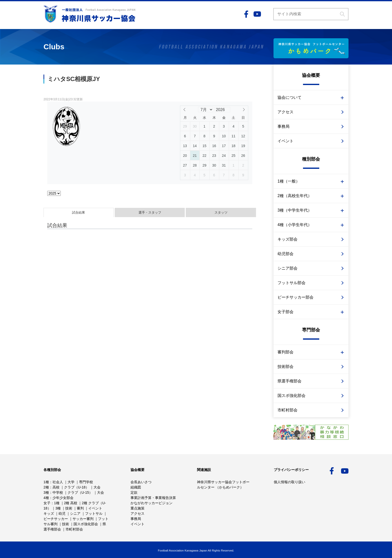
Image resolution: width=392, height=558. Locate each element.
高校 (56, 487)
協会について (289, 97)
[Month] (205, 110)
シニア (75, 513)
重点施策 (137, 508)
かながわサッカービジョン (151, 503)
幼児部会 (285, 254)
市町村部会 (287, 410)
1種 (46, 482)
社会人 (58, 482)
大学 (71, 482)
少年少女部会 (63, 498)
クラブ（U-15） (80, 492)
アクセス (285, 112)
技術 (69, 508)
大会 (97, 487)
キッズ (49, 513)
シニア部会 (287, 268)
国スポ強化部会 (291, 396)
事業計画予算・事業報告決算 (153, 498)
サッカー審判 (83, 519)
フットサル (94, 513)
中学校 (58, 492)
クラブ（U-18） (76, 487)
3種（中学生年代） (295, 210)
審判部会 (285, 352)
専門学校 (86, 482)
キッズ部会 (287, 239)
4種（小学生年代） (295, 225)
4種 (46, 498)
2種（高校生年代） (295, 196)
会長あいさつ (141, 482)
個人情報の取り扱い (289, 482)
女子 (47, 503)
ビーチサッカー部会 (295, 297)
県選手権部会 (289, 381)
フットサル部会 (291, 283)
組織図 (136, 487)
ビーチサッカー (56, 519)
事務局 (283, 126)
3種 (46, 492)
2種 (46, 487)
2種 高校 (71, 503)
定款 (134, 492)
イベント (285, 141)
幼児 (62, 513)
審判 (80, 508)
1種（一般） (289, 181)
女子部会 (285, 312)
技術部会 (285, 367)
